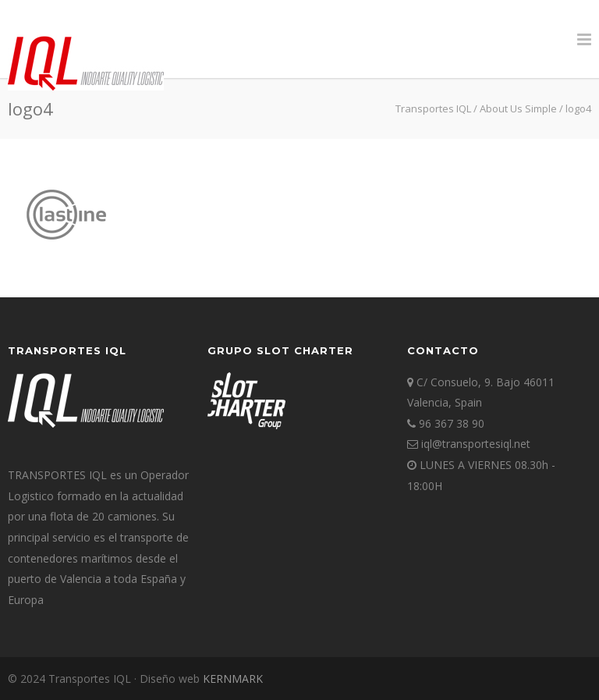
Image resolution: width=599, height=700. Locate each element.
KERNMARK (233, 679)
